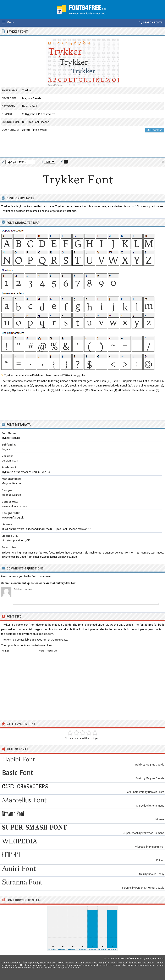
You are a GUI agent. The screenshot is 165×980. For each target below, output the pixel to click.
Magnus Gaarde (32, 98)
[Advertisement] (82, 146)
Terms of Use (127, 959)
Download (155, 130)
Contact (159, 959)
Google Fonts (59, 640)
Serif (34, 106)
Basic (26, 106)
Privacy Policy (145, 959)
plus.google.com (43, 634)
